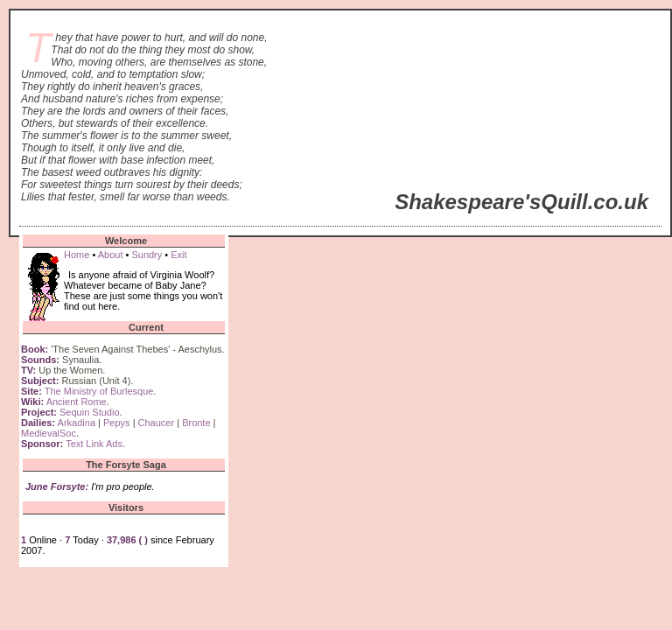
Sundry (147, 255)
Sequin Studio (90, 412)
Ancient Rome (77, 402)
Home (77, 255)
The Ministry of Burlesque (99, 391)
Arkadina (77, 423)
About (111, 255)
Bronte (196, 423)
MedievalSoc (49, 433)
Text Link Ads (94, 444)
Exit (178, 255)
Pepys (117, 423)
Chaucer (157, 423)
